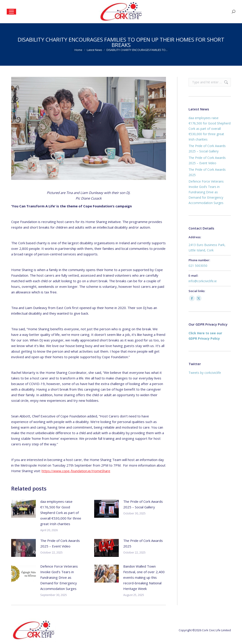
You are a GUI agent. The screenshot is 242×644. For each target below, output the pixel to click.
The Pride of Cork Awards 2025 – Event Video (60, 543)
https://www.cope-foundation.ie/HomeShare (76, 471)
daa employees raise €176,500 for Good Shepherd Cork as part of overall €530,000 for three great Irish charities (61, 513)
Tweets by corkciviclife (205, 373)
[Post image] (23, 509)
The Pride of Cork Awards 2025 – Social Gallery (143, 504)
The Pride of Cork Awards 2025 (143, 543)
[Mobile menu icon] (11, 12)
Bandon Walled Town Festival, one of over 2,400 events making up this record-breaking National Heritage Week (144, 577)
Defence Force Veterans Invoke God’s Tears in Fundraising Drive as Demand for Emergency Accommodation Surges (59, 577)
